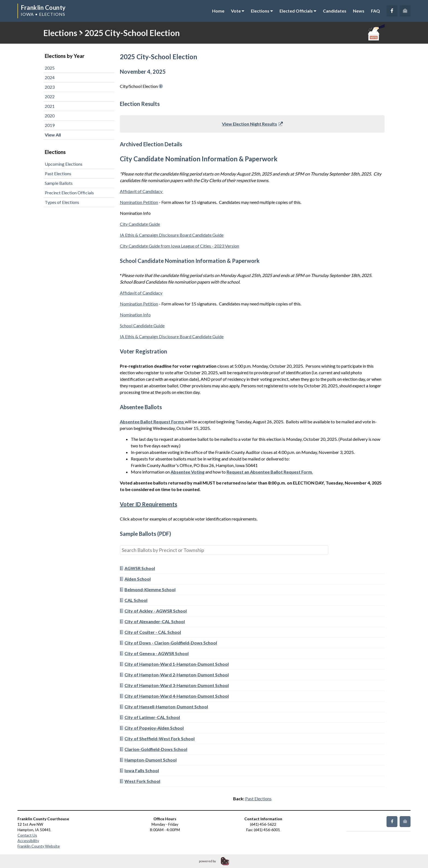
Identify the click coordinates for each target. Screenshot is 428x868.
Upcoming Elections (64, 164)
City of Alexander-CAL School (152, 621)
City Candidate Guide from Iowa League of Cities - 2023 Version (179, 246)
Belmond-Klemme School (148, 589)
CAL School (134, 600)
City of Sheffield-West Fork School (157, 738)
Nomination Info (135, 315)
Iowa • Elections (43, 14)
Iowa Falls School (139, 770)
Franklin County (43, 8)
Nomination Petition (139, 202)
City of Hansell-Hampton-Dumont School (164, 707)
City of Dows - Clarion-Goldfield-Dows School (168, 643)
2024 (50, 77)
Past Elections (58, 173)
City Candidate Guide (140, 224)
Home (218, 11)
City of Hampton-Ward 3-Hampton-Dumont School (174, 685)
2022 (50, 96)
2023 (50, 87)
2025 (50, 68)
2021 (50, 106)
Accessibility (28, 841)
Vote (238, 11)
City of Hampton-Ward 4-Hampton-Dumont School (174, 696)
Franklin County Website (39, 846)
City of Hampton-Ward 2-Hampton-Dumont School (174, 675)
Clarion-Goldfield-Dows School (154, 749)
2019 (50, 125)
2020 (50, 116)
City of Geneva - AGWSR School (154, 653)
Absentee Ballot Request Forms (152, 422)
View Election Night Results (252, 124)
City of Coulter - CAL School (150, 632)
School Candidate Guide (142, 325)
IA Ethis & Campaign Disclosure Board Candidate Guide (172, 235)
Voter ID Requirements (148, 504)
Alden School (135, 579)
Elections (262, 11)
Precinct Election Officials (69, 193)
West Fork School (140, 781)
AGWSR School (137, 568)
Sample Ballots (59, 183)
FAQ (375, 11)
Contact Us (27, 835)
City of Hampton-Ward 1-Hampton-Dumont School (174, 664)
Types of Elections (62, 202)
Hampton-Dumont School (148, 760)
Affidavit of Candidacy (142, 191)
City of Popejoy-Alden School (152, 728)
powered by (207, 861)
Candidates (335, 11)
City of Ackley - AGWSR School (153, 611)
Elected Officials (298, 11)
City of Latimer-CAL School (150, 717)
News (359, 11)
